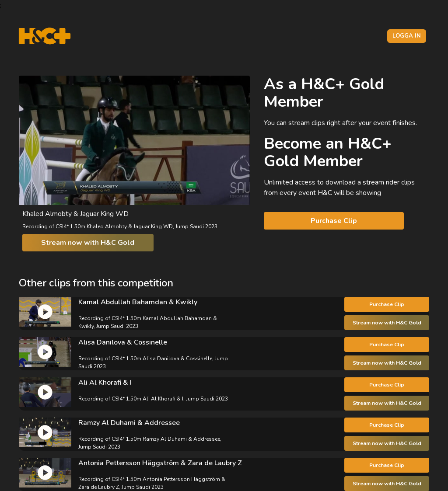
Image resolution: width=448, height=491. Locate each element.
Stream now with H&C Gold (88, 243)
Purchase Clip (334, 221)
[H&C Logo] (44, 36)
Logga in (407, 36)
